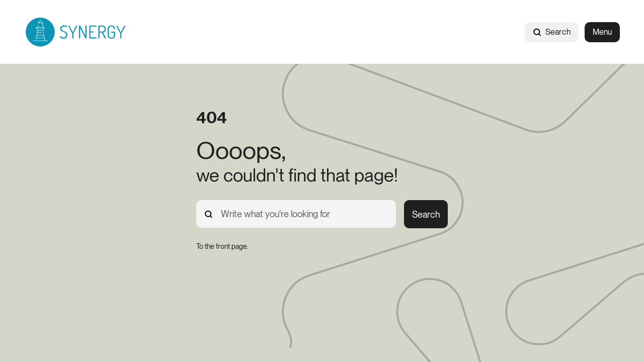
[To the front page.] (222, 246)
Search (552, 32)
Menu (602, 32)
